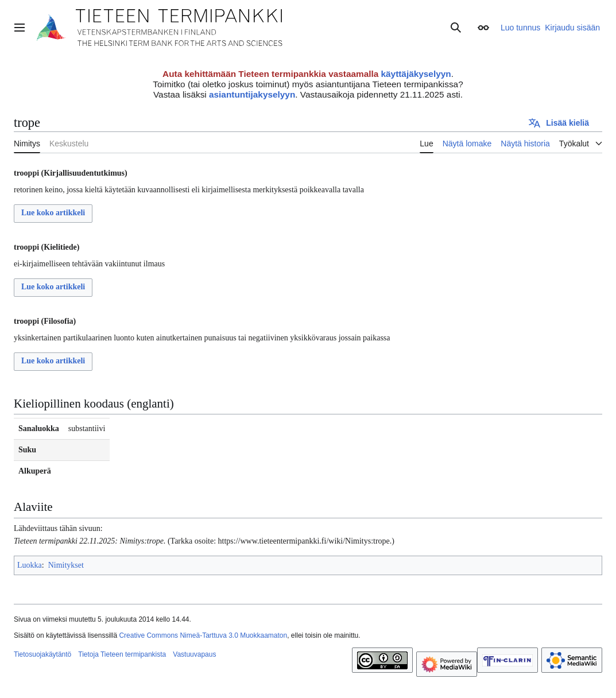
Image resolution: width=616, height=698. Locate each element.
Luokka (30, 565)
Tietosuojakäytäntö (42, 654)
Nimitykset (66, 565)
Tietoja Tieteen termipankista (122, 654)
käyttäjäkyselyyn (416, 74)
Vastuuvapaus (194, 654)
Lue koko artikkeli (53, 213)
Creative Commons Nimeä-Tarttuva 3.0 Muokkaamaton (203, 635)
